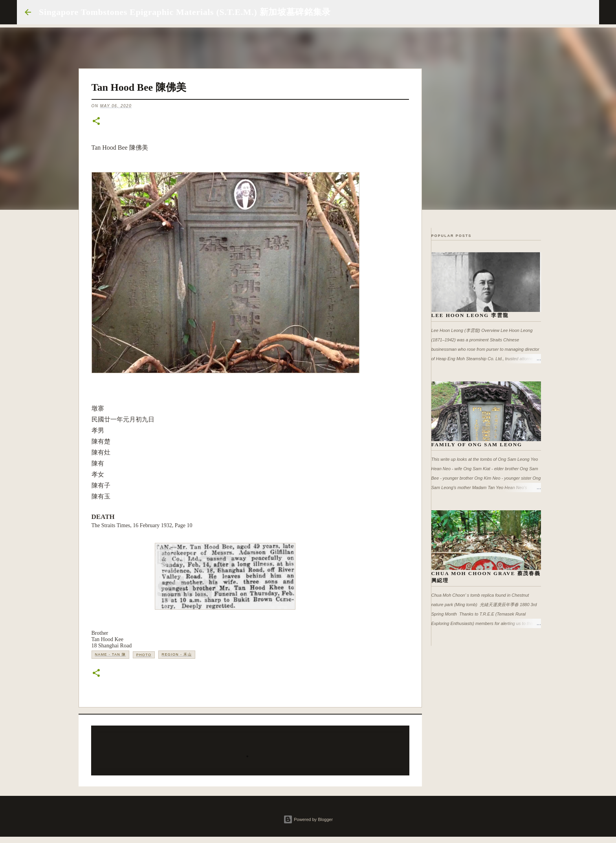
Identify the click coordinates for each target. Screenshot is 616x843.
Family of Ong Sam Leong (477, 444)
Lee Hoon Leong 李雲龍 (470, 315)
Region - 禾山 (177, 654)
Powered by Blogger (308, 819)
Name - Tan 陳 (111, 654)
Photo (144, 655)
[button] (96, 122)
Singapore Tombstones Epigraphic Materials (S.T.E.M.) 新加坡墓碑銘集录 (185, 12)
